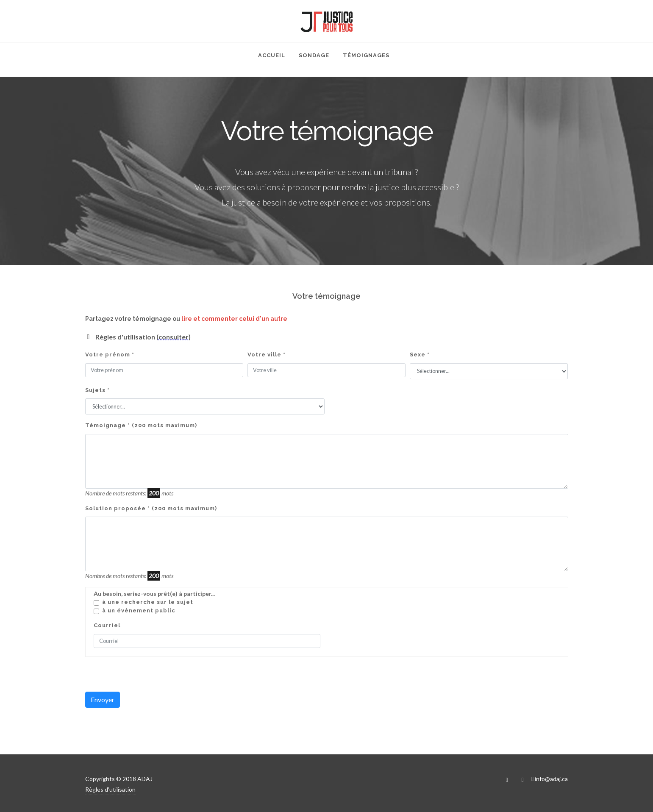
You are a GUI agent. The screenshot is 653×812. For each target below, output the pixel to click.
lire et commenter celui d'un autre (234, 319)
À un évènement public (139, 610)
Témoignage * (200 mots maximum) (141, 425)
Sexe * (420, 355)
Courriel (107, 625)
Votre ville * (267, 355)
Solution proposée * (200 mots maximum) (151, 508)
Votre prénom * (110, 355)
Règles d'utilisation (110, 789)
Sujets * (97, 390)
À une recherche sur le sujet (148, 602)
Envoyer (103, 699)
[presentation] (150, 675)
